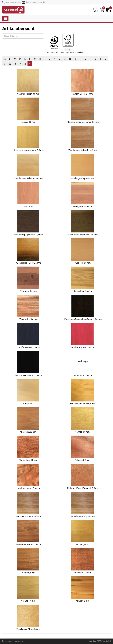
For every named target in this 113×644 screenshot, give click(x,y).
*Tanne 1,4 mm (28, 589)
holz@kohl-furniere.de (36, 2)
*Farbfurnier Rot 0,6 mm (83, 336)
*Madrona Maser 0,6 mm (28, 477)
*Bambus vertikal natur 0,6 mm (28, 167)
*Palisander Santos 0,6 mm (28, 533)
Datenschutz (7, 641)
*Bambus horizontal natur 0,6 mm (28, 139)
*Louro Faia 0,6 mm (28, 448)
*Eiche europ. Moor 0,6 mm (28, 251)
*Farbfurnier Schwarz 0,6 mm (28, 364)
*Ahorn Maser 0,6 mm (83, 82)
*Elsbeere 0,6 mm (83, 251)
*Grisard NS (28, 392)
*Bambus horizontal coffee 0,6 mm (83, 110)
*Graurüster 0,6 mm (83, 364)
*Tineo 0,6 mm (83, 589)
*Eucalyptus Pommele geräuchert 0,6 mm (83, 308)
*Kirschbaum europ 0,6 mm (83, 392)
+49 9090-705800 (13, 2)
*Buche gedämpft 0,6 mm (83, 167)
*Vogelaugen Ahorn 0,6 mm (28, 617)
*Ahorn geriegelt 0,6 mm (28, 82)
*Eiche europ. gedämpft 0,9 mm (28, 223)
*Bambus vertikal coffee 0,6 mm (83, 139)
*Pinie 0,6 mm (83, 533)
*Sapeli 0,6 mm (28, 561)
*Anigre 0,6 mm (28, 110)
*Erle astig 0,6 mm (28, 279)
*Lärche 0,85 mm (28, 420)
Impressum (18, 641)
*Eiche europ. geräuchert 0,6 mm (83, 223)
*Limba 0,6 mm (83, 420)
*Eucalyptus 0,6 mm (28, 308)
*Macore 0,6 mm (83, 448)
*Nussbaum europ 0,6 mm (83, 505)
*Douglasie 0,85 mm (83, 195)
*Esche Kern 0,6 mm (83, 279)
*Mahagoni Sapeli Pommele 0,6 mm (83, 477)
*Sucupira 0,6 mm (83, 561)
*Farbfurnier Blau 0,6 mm (28, 336)
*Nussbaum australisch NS (28, 505)
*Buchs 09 (28, 195)
